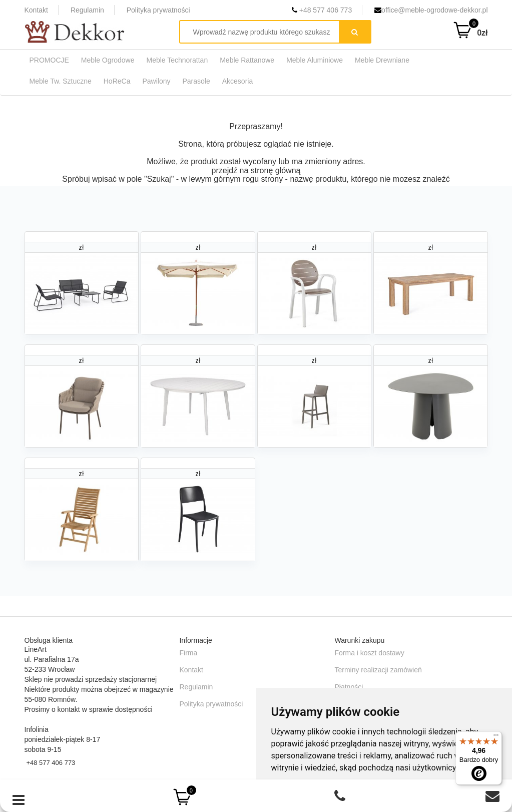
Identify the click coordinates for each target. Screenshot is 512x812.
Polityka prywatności (158, 10)
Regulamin (87, 10)
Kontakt (36, 10)
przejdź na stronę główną (256, 170)
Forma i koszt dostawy (369, 653)
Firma (188, 653)
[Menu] (496, 737)
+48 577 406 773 (322, 10)
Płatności (349, 687)
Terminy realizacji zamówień (378, 670)
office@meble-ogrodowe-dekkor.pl (431, 10)
